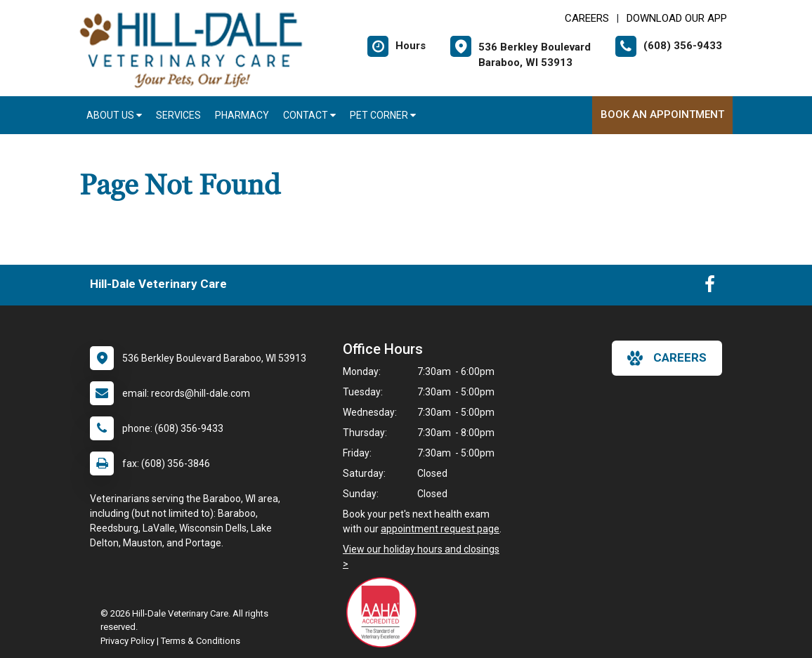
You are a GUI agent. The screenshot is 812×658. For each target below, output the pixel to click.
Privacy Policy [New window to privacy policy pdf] (127, 641)
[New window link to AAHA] (385, 612)
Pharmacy (242, 115)
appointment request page (440, 529)
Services (178, 115)
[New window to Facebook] (710, 287)
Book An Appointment (662, 114)
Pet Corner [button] (383, 115)
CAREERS (587, 18)
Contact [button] (309, 115)
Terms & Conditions (201, 641)
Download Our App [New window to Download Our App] (677, 18)
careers (667, 358)
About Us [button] (114, 115)
